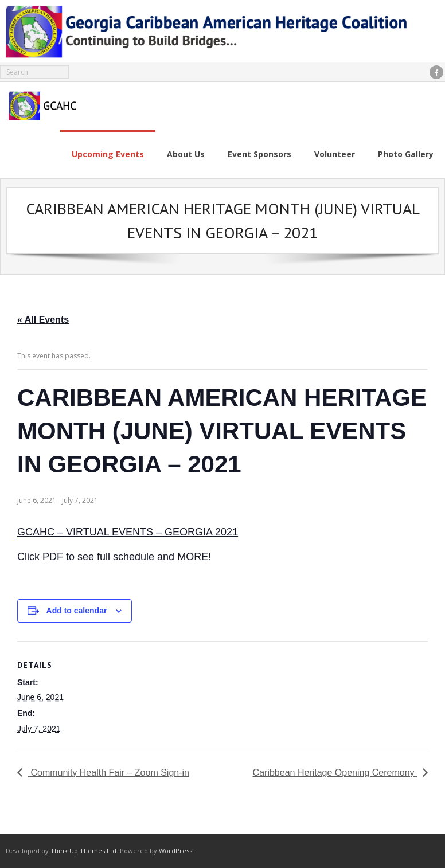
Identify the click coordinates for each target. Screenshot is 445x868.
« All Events (43, 320)
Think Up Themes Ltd (83, 851)
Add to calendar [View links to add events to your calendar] (77, 611)
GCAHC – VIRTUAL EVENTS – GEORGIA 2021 (128, 532)
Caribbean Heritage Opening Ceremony (335, 773)
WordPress (175, 851)
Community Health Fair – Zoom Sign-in (109, 773)
